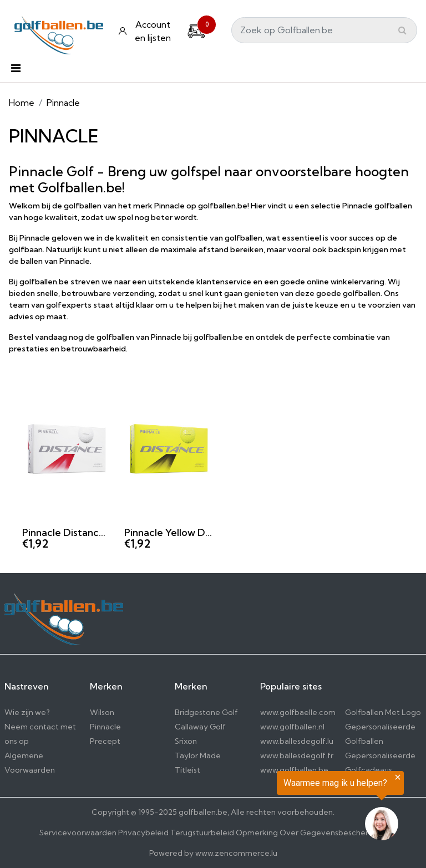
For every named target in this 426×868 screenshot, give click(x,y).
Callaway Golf (200, 727)
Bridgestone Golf (206, 712)
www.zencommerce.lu (236, 853)
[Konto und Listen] (146, 31)
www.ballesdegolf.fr (297, 755)
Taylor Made (198, 755)
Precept (105, 741)
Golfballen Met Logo (383, 712)
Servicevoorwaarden (78, 833)
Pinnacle (105, 727)
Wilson (102, 712)
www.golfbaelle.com (298, 712)
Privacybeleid (143, 833)
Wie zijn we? (27, 712)
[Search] (324, 30)
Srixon (186, 741)
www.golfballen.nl (292, 727)
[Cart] (196, 30)
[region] (290, 808)
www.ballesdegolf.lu (297, 741)
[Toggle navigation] (16, 71)
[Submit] (402, 30)
